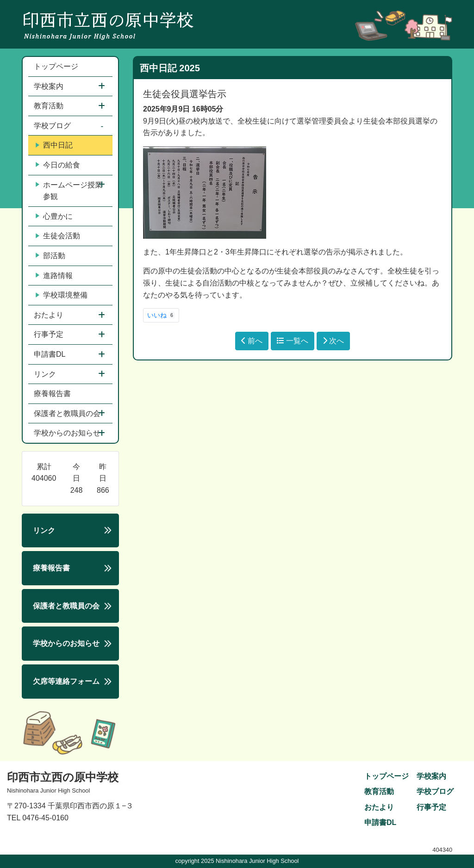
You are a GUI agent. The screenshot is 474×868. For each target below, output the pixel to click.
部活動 (50, 256)
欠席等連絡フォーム (66, 681)
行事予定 (50, 334)
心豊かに (54, 217)
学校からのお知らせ (68, 433)
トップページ (56, 66)
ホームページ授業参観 (69, 191)
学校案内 (50, 86)
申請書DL (50, 354)
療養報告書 (52, 394)
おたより (50, 315)
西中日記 (54, 145)
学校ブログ (53, 126)
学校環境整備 (62, 295)
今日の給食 (58, 165)
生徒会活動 (58, 236)
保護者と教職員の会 (68, 413)
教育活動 (50, 106)
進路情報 (54, 276)
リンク (46, 374)
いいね (161, 315)
